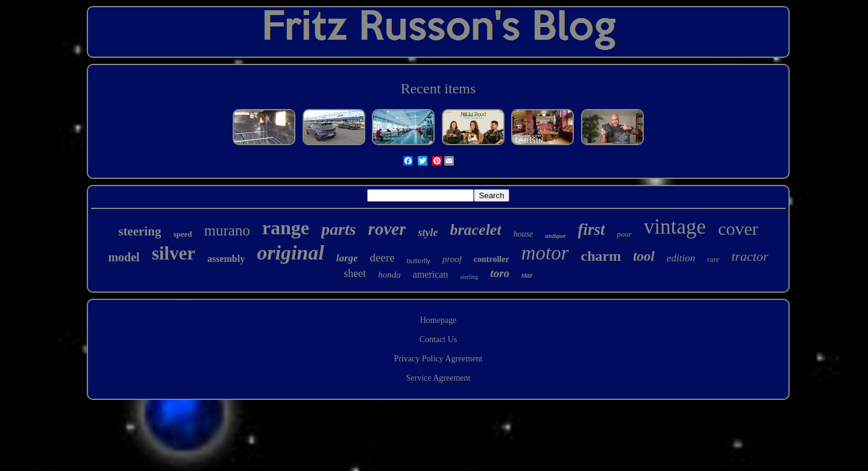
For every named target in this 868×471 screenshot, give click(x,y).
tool (644, 256)
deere (382, 257)
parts (339, 229)
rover (387, 229)
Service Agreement (439, 378)
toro (500, 273)
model (124, 257)
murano (227, 230)
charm (601, 256)
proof (452, 259)
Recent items (439, 89)
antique (555, 235)
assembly (226, 259)
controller (492, 259)
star (527, 275)
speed (182, 234)
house (524, 234)
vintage (675, 227)
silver (174, 253)
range (286, 228)
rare (713, 260)
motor (545, 253)
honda (389, 275)
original (290, 253)
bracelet (475, 230)
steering (140, 231)
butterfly (419, 261)
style (428, 232)
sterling (469, 277)
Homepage (439, 320)
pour (625, 234)
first (592, 229)
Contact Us (439, 339)
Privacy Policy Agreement (439, 359)
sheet (355, 273)
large (347, 258)
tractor (750, 256)
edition (681, 258)
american (431, 274)
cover (738, 229)
